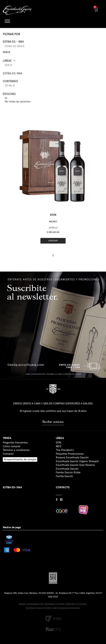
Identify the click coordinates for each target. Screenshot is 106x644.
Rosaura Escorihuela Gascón (72, 458)
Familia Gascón (64, 476)
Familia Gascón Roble (68, 473)
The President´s (65, 450)
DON (58, 443)
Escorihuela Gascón (67, 469)
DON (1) (6, 52)
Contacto (8, 454)
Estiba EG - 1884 (13, 42)
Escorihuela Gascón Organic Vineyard (77, 461)
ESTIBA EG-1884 (12, 73)
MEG (59, 446)
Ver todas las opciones (18, 102)
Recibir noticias (53, 422)
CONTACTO (63, 487)
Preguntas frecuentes (15, 443)
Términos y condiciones (16, 450)
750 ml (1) (10, 86)
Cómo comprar (12, 446)
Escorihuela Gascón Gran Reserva (75, 465)
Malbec (53, 222)
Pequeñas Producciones (70, 454)
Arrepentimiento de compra (20, 459)
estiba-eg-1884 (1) (14, 46)
